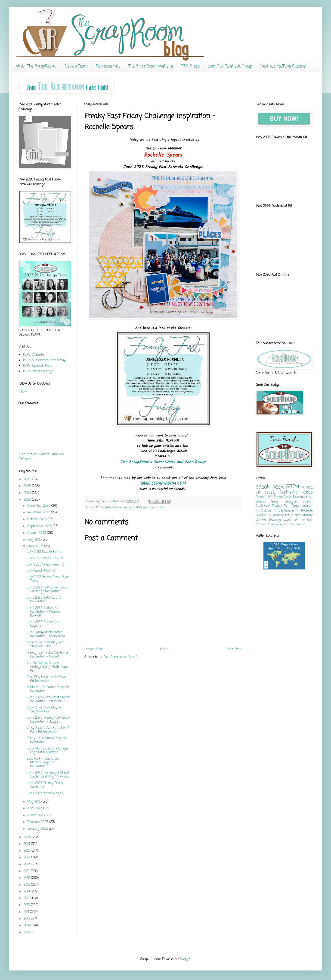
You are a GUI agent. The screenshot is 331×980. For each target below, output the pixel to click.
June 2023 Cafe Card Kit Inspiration (45, 600)
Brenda (261, 502)
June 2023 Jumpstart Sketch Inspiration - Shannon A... (48, 699)
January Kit (280, 515)
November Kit (303, 497)
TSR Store (190, 66)
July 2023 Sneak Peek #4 (45, 558)
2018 (27, 865)
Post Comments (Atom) (121, 657)
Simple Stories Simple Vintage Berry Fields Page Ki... (47, 667)
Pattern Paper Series (270, 524)
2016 (27, 878)
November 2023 (39, 513)
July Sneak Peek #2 (41, 571)
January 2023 (38, 829)
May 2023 (35, 802)
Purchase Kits (108, 66)
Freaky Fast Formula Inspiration (144, 507)
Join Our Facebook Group (230, 66)
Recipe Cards (283, 497)
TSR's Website (33, 355)
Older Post (233, 649)
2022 (28, 837)
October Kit (269, 511)
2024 (28, 493)
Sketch (295, 515)
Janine (261, 520)
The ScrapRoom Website (151, 66)
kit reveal (266, 492)
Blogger (185, 959)
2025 (28, 486)
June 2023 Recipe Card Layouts (43, 624)
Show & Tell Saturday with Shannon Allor (46, 645)
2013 (27, 898)
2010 (27, 919)
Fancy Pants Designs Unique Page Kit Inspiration (48, 751)
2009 (28, 925)
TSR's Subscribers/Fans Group (44, 360)
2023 (28, 500)
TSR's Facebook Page (37, 366)
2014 (27, 892)
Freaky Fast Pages (286, 506)
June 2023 (36, 546)
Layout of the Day (298, 520)
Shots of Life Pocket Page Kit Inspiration (48, 689)
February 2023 (38, 822)
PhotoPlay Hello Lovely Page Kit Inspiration (46, 679)
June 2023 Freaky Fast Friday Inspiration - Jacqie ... (48, 720)
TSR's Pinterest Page (38, 371)
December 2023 (39, 506)
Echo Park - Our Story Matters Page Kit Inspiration (43, 763)
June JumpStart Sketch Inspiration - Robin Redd (46, 634)
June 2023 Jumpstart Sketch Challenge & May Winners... (48, 775)
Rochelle (307, 511)
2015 (27, 885)
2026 (28, 479)
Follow (23, 392)
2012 (27, 905)
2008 (28, 932)
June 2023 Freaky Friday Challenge (45, 785)
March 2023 (37, 815)
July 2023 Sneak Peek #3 (45, 565)
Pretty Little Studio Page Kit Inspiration (47, 740)
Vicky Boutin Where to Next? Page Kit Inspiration (48, 730)
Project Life (264, 497)
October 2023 (37, 519)
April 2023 (35, 808)
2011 (27, 912)
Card (287, 524)
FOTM (292, 487)
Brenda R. (263, 515)
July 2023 (35, 540)
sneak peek (269, 487)
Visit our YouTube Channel (283, 66)
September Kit (289, 511)
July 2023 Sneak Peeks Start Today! (48, 579)
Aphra (307, 487)
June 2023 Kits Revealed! (45, 793)
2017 (27, 871)
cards (308, 492)
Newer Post (94, 649)
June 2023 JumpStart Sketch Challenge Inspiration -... (49, 590)
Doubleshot (289, 492)
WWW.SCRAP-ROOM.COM (163, 484)
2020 (28, 851)
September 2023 (40, 526)
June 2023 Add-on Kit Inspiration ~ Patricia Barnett (43, 612)
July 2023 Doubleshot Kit (45, 552)
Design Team (76, 66)
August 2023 (37, 533)
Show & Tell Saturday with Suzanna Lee (46, 710)
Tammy (307, 515)
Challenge (275, 520)
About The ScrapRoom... (36, 66)
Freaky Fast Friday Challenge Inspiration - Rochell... (47, 655)
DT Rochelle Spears (109, 507)
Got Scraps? (298, 524)
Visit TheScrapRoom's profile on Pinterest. (41, 457)
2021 (27, 844)
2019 (27, 858)
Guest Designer (284, 502)
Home (164, 649)
